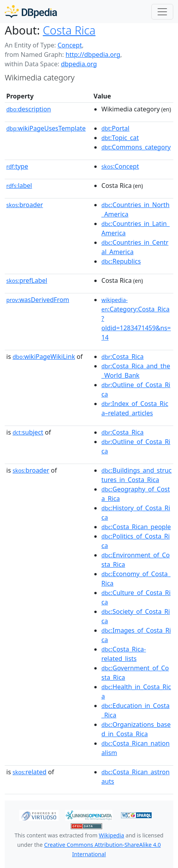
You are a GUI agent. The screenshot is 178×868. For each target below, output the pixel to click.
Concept (70, 45)
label (19, 186)
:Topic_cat (120, 138)
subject (28, 432)
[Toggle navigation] (162, 12)
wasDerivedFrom (38, 300)
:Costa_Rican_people (136, 527)
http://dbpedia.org (93, 55)
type (17, 166)
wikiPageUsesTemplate (46, 128)
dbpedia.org (79, 64)
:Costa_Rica (122, 357)
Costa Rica (69, 30)
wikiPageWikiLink (44, 357)
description (29, 109)
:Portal (115, 128)
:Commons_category (136, 147)
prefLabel (27, 280)
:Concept (120, 166)
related (29, 772)
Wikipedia (112, 835)
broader (25, 205)
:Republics (121, 261)
